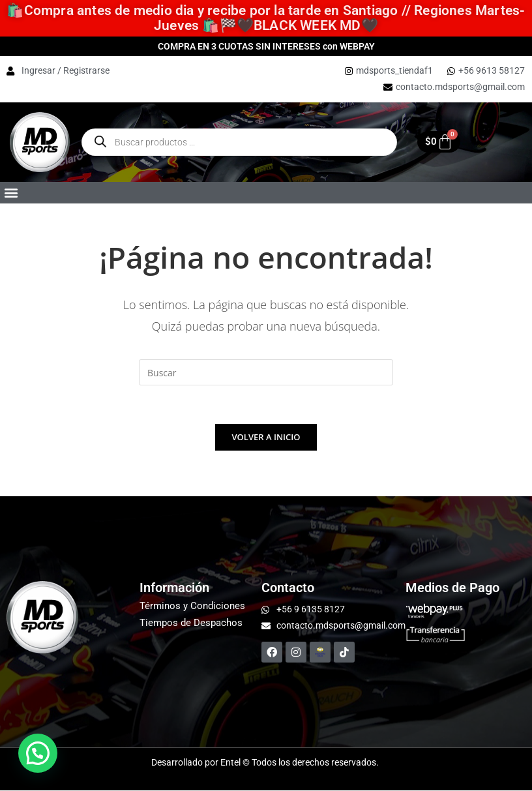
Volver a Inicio (266, 438)
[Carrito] (438, 142)
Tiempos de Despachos (191, 623)
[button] (11, 193)
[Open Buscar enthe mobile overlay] (239, 142)
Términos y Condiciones (192, 606)
